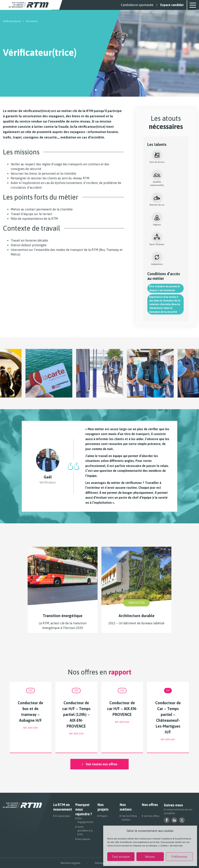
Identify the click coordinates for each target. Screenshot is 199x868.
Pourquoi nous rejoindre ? (84, 809)
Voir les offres (151, 816)
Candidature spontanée (137, 5)
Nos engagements (85, 820)
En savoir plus (63, 816)
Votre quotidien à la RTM (85, 831)
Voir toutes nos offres (99, 764)
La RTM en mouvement (62, 807)
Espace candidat (172, 5)
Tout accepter (121, 857)
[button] (96, 90)
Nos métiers (126, 807)
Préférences (179, 857)
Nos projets (103, 807)
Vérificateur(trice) (12, 21)
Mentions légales (70, 863)
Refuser (150, 857)
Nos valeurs (84, 839)
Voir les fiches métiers (129, 818)
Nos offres (150, 805)
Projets (103, 816)
